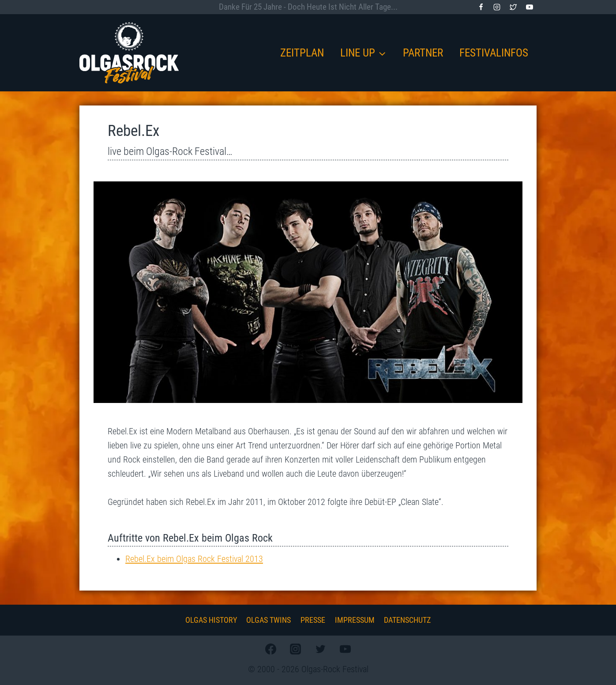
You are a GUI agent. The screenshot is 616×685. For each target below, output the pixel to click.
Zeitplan (302, 53)
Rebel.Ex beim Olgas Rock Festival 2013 (194, 559)
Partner (423, 53)
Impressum (355, 620)
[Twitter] (513, 7)
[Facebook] (481, 7)
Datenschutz (407, 620)
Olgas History (211, 620)
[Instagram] (497, 7)
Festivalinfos (494, 53)
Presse (313, 620)
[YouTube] (530, 7)
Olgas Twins (269, 620)
